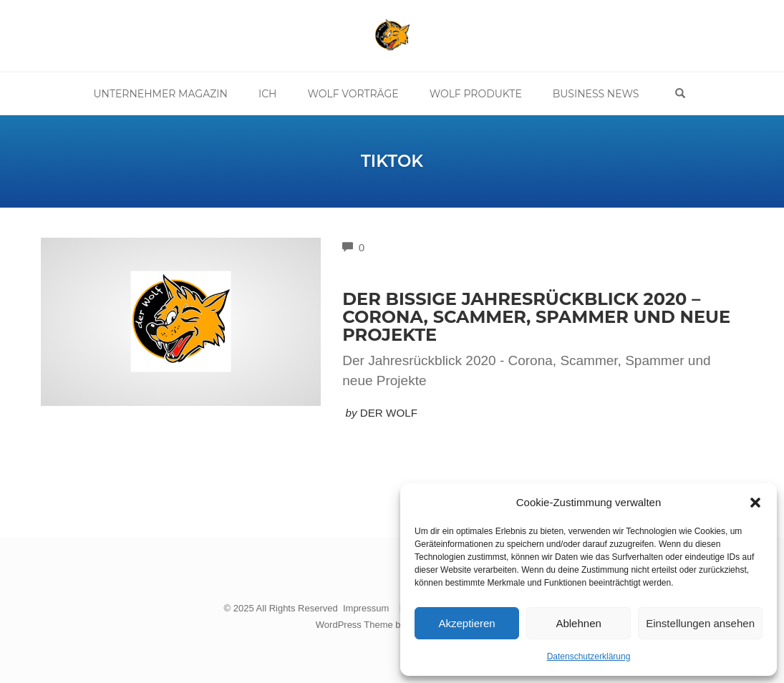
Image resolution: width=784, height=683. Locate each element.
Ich (268, 94)
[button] (755, 503)
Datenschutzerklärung (589, 657)
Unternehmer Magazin (160, 94)
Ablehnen (578, 623)
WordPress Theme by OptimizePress (392, 625)
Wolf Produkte (476, 94)
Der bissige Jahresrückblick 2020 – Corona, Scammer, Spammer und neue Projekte (536, 317)
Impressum (366, 608)
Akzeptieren (466, 623)
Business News (596, 94)
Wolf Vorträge (353, 94)
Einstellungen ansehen (700, 623)
